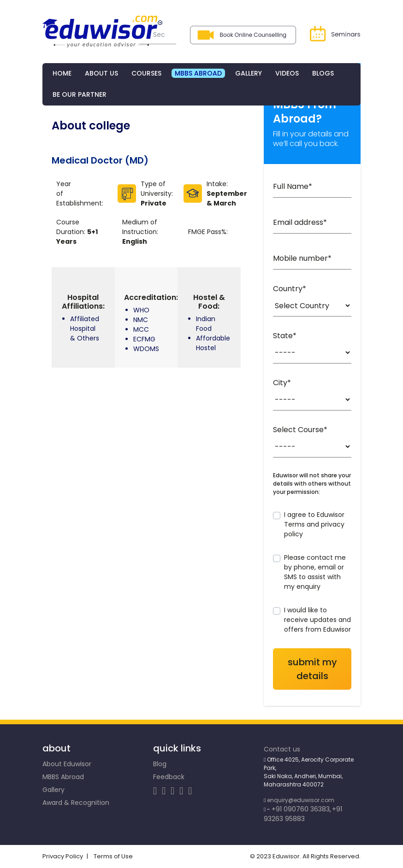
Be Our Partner (80, 94)
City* (282, 383)
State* (285, 336)
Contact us (282, 750)
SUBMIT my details (312, 669)
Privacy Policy (63, 857)
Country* (290, 289)
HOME (62, 73)
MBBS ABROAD (198, 73)
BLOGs (323, 73)
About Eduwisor (67, 764)
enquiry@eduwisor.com (301, 801)
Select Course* (300, 430)
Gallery (53, 790)
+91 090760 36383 (301, 809)
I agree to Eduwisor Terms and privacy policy (314, 525)
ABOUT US (101, 73)
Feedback (169, 777)
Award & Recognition (76, 803)
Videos (287, 73)
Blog (160, 764)
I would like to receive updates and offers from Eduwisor (317, 620)
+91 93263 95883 (303, 814)
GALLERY (249, 73)
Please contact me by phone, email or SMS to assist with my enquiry (315, 572)
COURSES (146, 73)
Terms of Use (115, 857)
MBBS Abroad (63, 777)
